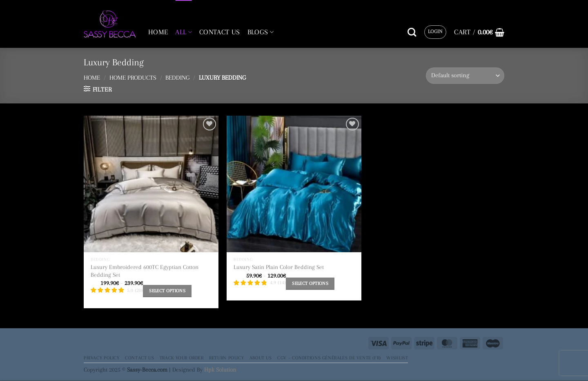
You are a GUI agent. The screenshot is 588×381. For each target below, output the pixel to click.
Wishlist (397, 358)
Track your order (182, 358)
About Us (261, 358)
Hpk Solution (220, 370)
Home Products (133, 78)
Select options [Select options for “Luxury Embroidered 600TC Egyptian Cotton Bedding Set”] (167, 291)
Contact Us (139, 358)
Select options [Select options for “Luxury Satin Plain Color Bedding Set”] (310, 284)
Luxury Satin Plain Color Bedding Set (279, 267)
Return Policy (226, 358)
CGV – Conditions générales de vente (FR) (329, 358)
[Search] (412, 32)
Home (92, 78)
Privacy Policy (102, 358)
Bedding (177, 78)
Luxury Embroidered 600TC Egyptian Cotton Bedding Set (145, 271)
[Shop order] (465, 75)
